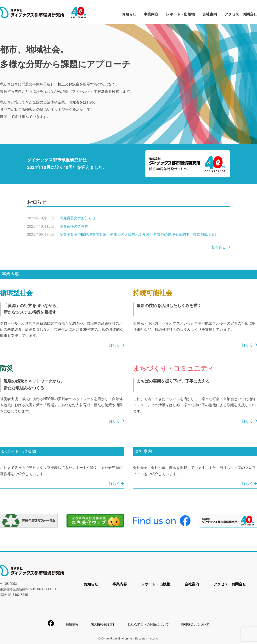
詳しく (117, 345)
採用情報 (72, 624)
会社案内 (210, 14)
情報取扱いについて (195, 624)
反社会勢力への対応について (148, 624)
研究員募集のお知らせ (78, 218)
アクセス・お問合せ (241, 14)
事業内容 (151, 14)
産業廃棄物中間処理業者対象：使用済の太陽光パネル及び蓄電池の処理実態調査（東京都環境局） (139, 235)
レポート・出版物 (180, 14)
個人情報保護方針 (103, 624)
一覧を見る (219, 247)
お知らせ (129, 14)
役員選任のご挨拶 (74, 226)
